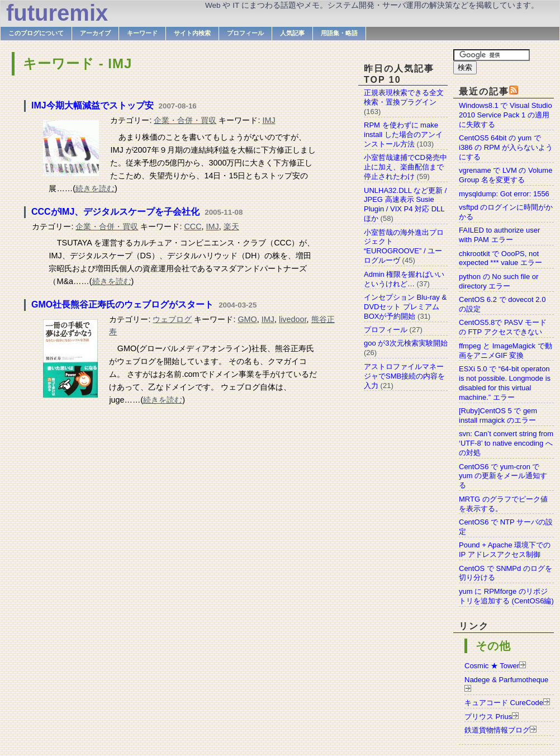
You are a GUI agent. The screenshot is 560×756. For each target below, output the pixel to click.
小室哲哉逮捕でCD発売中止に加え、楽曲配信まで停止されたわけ (405, 167)
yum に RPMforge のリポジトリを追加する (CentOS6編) (506, 596)
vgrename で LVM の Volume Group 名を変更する (506, 175)
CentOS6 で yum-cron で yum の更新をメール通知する (503, 476)
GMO (247, 319)
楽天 (231, 226)
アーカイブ (95, 33)
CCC (193, 226)
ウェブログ (172, 319)
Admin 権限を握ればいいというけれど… (404, 279)
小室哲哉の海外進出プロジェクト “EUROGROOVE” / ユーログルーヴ (404, 247)
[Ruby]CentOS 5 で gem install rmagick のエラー (498, 415)
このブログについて (36, 33)
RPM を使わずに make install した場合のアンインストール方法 (403, 134)
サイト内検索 (192, 33)
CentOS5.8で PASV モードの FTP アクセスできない (503, 327)
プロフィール (245, 33)
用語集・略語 (339, 33)
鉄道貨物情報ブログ (497, 730)
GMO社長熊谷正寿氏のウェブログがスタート (122, 304)
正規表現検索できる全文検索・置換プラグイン (404, 97)
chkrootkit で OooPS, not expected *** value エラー (500, 258)
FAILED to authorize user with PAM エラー (499, 235)
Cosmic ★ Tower (492, 666)
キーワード (142, 33)
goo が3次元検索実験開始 (406, 343)
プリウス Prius (488, 717)
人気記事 (292, 33)
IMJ (269, 120)
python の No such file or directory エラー (499, 281)
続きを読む (95, 188)
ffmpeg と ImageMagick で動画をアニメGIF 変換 (506, 351)
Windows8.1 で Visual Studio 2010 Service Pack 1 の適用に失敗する (506, 115)
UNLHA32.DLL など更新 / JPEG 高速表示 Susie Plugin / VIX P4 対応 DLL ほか (405, 205)
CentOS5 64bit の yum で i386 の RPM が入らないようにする (506, 147)
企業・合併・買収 (185, 120)
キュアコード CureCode (504, 703)
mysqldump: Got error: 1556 (504, 194)
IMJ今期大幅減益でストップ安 (92, 105)
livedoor (293, 319)
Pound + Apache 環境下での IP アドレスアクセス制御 (505, 550)
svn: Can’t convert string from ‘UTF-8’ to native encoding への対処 (506, 443)
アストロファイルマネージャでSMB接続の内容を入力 (404, 376)
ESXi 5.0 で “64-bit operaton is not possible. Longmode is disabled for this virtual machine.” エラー (505, 383)
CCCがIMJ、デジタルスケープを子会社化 (115, 212)
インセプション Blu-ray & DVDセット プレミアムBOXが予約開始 (405, 307)
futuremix (57, 13)
